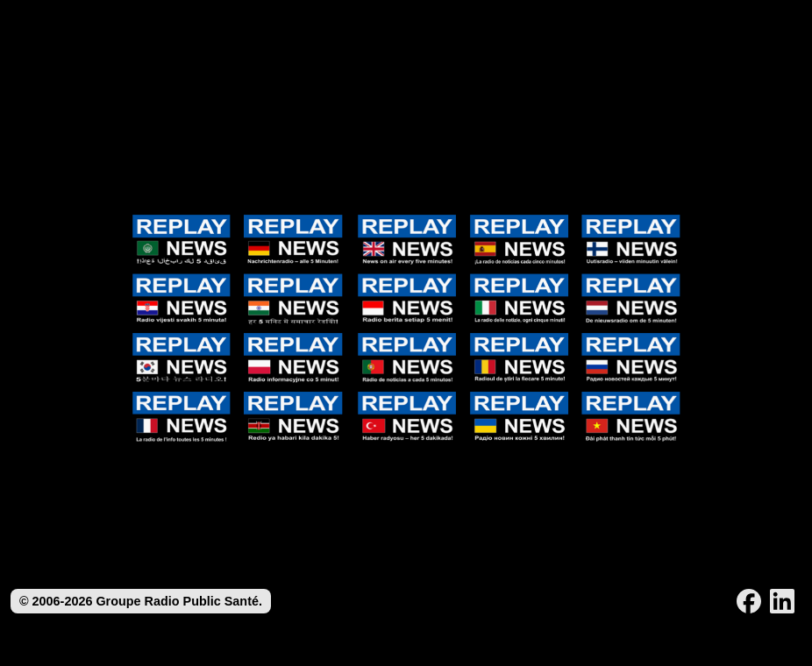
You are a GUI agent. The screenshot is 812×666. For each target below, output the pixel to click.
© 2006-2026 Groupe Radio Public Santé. (141, 601)
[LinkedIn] (782, 601)
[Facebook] (749, 601)
